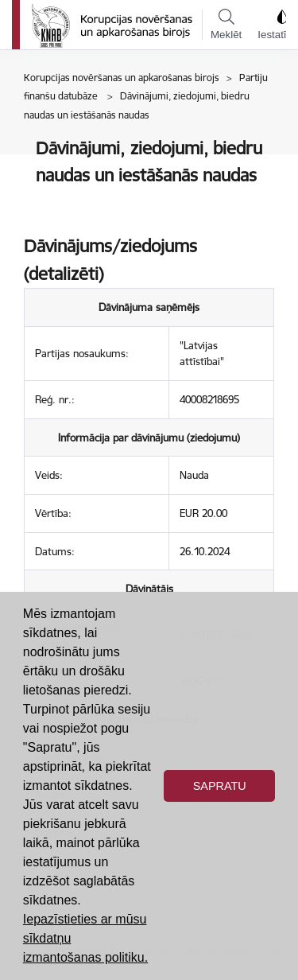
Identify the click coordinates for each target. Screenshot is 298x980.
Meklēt (226, 25)
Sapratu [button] (220, 786)
